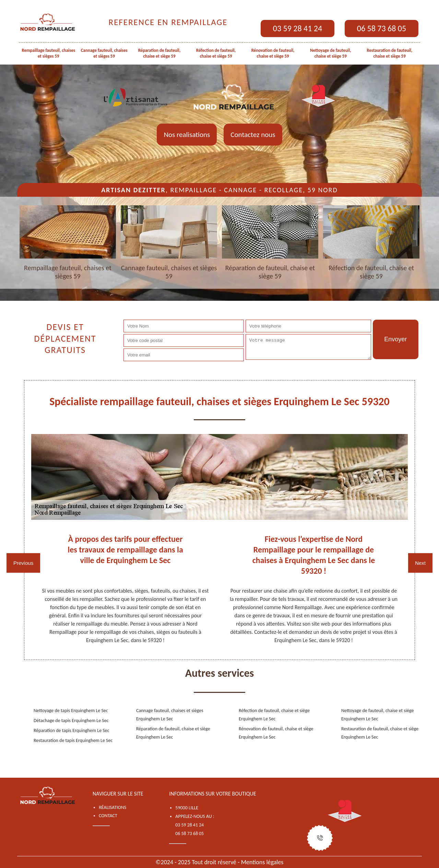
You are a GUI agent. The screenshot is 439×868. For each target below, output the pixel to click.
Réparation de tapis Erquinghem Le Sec (72, 730)
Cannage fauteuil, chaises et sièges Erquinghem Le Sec (170, 715)
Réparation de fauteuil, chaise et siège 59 (159, 53)
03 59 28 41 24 (298, 28)
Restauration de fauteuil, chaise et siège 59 (389, 53)
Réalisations (112, 807)
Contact (108, 816)
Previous (23, 563)
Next (420, 563)
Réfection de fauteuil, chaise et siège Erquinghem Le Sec (274, 715)
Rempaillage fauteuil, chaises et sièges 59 (48, 53)
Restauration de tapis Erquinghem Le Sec (73, 740)
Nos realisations (187, 135)
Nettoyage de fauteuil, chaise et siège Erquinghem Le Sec (378, 715)
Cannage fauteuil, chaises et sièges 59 (104, 53)
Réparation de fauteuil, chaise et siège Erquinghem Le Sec (173, 733)
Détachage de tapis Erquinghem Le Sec (71, 721)
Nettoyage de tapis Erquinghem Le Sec (71, 711)
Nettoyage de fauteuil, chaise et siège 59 (331, 53)
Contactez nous (253, 135)
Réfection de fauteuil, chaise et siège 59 (216, 53)
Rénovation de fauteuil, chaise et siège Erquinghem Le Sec (276, 733)
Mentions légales (262, 862)
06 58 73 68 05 (382, 28)
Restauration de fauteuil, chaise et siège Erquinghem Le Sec (380, 733)
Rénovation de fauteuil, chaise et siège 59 (273, 53)
